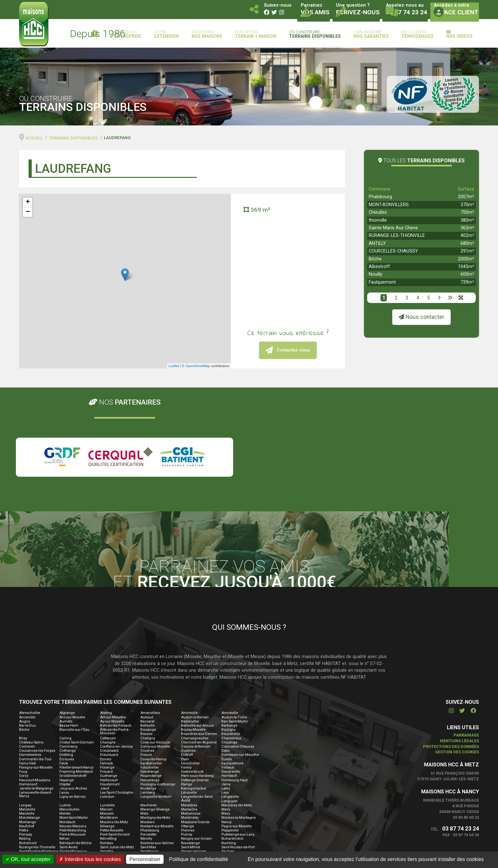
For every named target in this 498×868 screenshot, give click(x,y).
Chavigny (108, 667)
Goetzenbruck (192, 696)
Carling (65, 663)
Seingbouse (29, 784)
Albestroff (379, 267)
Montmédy (190, 742)
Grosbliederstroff (73, 700)
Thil (184, 788)
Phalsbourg (380, 197)
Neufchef (27, 751)
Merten (65, 738)
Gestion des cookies (457, 677)
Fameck (107, 688)
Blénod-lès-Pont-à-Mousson (115, 656)
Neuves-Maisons (73, 751)
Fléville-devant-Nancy (76, 692)
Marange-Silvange (155, 734)
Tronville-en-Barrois (237, 793)
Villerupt (26, 809)
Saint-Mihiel (191, 772)
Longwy (25, 730)
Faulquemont (382, 282)
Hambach (229, 700)
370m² (467, 205)
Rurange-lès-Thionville (37, 772)
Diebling (66, 680)
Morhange (27, 747)
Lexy (225, 717)
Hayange (67, 705)
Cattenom (108, 663)
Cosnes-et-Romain (196, 671)
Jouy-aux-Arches (73, 713)
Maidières (189, 730)
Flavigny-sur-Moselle (36, 692)
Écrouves (67, 684)
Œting (105, 814)
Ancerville (27, 642)
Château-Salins (31, 667)
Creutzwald (109, 675)
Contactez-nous (288, 350)
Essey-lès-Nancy (153, 684)
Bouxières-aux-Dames (199, 659)
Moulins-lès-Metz (114, 747)
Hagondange (151, 700)
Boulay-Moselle (193, 654)
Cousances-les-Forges (37, 675)
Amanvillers (150, 638)
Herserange (150, 705)
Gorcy (24, 700)
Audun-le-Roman (195, 642)
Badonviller (190, 646)
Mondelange (29, 742)
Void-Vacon (109, 809)
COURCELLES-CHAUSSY (393, 251)
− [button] (28, 212)
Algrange (67, 638)
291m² (467, 251)
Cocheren (27, 671)
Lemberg (148, 717)
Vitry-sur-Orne (71, 809)
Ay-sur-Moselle (112, 646)
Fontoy (186, 692)
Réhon (64, 763)
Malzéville (27, 734)
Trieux (186, 793)
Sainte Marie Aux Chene (393, 228)
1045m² (466, 267)
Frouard (106, 696)
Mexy (226, 738)
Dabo (225, 675)
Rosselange (190, 767)
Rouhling (229, 767)
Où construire (315, 34)
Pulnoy (187, 759)
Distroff (187, 680)
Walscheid (190, 809)
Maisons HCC (126, 34)
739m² (467, 282)
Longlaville (230, 721)
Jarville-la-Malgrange (36, 713)
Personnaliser (145, 859)
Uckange (67, 797)
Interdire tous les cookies (90, 859)
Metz (144, 738)
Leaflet (174, 366)
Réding (25, 763)
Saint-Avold (68, 772)
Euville (227, 684)
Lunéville (107, 730)
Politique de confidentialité (199, 859)
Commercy (68, 671)
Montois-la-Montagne (239, 742)
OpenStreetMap (198, 366)
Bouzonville (231, 659)
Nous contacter (421, 317)
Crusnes (147, 675)
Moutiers (148, 747)
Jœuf (105, 713)
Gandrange (150, 696)
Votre (166, 34)
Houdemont (110, 709)
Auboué (147, 642)
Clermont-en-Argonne (199, 667)
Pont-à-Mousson (73, 759)
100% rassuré (371, 34)
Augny (24, 646)
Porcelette (148, 759)
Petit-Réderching (73, 755)
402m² (467, 236)
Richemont (28, 767)
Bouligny (229, 654)
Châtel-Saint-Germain (77, 667)
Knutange (148, 713)
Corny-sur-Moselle (155, 671)
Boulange (148, 654)
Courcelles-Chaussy (238, 671)
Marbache (189, 734)
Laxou (64, 717)
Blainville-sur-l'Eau (74, 654)
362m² (467, 228)
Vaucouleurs (29, 801)
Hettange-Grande (195, 705)
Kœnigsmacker (194, 713)
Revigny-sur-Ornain (196, 763)
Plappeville (230, 755)
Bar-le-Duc (27, 650)
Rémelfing (108, 763)
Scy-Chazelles (192, 780)
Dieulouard (109, 680)
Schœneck (149, 780)
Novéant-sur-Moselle (157, 751)
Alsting (106, 638)
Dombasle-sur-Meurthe (240, 680)
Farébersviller (151, 688)
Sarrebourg (149, 776)
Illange (187, 709)
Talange (26, 788)
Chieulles (378, 212)
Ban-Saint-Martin (235, 646)
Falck (64, 688)
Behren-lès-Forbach (116, 650)
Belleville (148, 650)
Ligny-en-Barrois (73, 721)
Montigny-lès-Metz (155, 742)
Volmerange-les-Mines (159, 809)
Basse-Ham (69, 650)
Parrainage (466, 659)
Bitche (375, 259)
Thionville (229, 788)
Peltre (24, 755)
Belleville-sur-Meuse (197, 650)
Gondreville (231, 696)
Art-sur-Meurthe (113, 642)
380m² (467, 220)
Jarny (226, 709)
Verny (145, 801)
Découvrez (207, 34)
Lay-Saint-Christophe (117, 717)
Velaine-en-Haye (72, 801)
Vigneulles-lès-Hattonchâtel (193, 803)
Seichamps (230, 780)
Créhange (67, 675)
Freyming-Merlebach (76, 696)
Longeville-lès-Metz (156, 721)
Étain (185, 684)
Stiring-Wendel (233, 784)
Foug (23, 696)
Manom (106, 734)
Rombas (107, 767)
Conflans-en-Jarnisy (116, 671)
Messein (107, 738)
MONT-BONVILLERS (389, 205)
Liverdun (107, 721)
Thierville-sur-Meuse (157, 788)
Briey (23, 663)
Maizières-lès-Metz (237, 730)
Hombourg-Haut (234, 705)
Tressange (149, 793)
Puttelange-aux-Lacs (238, 759)
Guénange (109, 700)
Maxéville (27, 738)
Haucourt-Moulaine (35, 705)
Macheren (149, 730)
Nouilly (376, 274)
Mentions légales (459, 665)
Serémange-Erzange (76, 784)
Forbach (228, 692)
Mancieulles (69, 734)
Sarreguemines (194, 776)
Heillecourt (109, 705)
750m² (467, 212)
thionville (378, 220)
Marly (226, 734)
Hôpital (65, 709)
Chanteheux (231, 663)
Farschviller (190, 688)
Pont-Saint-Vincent (115, 759)
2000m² (466, 259)
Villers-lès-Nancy (235, 805)
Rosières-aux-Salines (157, 767)
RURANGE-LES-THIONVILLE (397, 236)
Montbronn (109, 742)
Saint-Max (148, 772)
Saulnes (228, 776)
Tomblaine (68, 793)
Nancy (226, 747)
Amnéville (189, 638)
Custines (188, 675)
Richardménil (232, 763)
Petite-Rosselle (112, 755)
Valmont (147, 797)
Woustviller (28, 814)
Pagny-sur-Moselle (236, 751)
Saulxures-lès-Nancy (117, 780)
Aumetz (66, 646)
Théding (107, 788)
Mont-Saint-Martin (74, 742)
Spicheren (148, 784)
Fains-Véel (27, 688)
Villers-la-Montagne (237, 801)
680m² (467, 243)
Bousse (146, 659)
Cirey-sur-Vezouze (155, 667)
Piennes (188, 755)
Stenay (186, 784)
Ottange (187, 751)
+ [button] (28, 202)
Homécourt (28, 709)
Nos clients (417, 34)
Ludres (65, 730)
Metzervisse (191, 738)
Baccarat (147, 646)
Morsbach (67, 747)
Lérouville (189, 717)
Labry (226, 713)
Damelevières (30, 680)
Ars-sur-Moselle (72, 642)
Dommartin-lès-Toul (35, 684)
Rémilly (146, 763)
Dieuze (146, 680)
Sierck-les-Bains (113, 784)
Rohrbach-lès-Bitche (75, 767)
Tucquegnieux (31, 797)
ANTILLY (377, 243)
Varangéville (231, 797)
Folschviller (150, 692)
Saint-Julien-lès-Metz (117, 772)
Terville (65, 788)
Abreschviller (30, 638)
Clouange (229, 667)
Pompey (26, 759)
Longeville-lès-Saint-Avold (197, 723)
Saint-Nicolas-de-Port (238, 772)
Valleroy (106, 797)
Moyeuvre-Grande (195, 747)
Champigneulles (195, 663)
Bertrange (229, 650)
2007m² (466, 197)
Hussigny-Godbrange (158, 709)
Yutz (63, 814)
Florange (107, 692)
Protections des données (451, 671)
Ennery (106, 684)
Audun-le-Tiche (234, 642)
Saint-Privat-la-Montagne (39, 776)
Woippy (227, 809)
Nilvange (107, 751)
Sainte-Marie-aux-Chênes (73, 777)
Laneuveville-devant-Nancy (35, 719)
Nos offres (256, 34)
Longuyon (229, 726)
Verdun (106, 801)
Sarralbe (107, 776)
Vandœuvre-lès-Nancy (199, 797)
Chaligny (148, 663)
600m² (467, 274)
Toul (104, 793)
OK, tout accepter (28, 859)
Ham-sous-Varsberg (197, 700)
